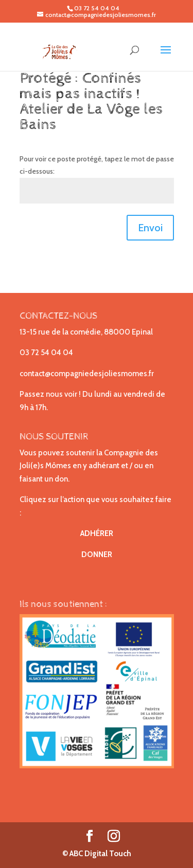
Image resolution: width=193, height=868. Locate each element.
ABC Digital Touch (100, 854)
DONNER (97, 555)
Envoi (150, 228)
